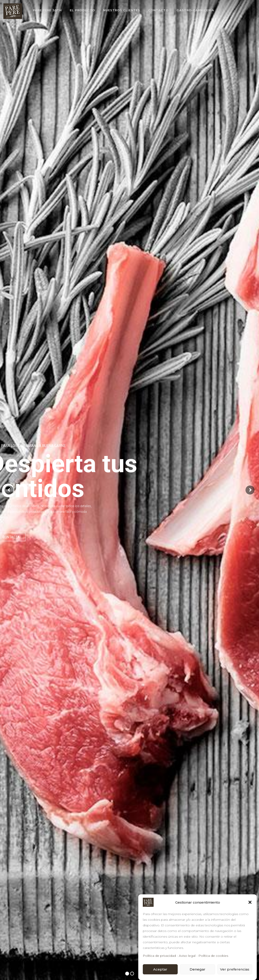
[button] (250, 902)
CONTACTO (158, 10)
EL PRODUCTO (82, 10)
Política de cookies (213, 956)
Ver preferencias (235, 969)
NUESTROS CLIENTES (122, 10)
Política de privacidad (159, 956)
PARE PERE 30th (47, 10)
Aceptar (160, 969)
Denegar (198, 969)
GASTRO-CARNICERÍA (195, 10)
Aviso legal (187, 956)
